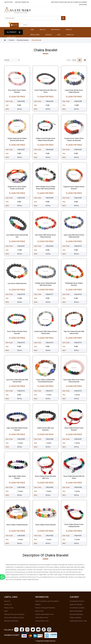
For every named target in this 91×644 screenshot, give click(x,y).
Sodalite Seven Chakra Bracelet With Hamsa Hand (45, 284)
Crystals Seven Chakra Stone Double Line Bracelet (74, 139)
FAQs (6, 611)
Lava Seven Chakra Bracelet (17, 283)
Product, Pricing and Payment (45, 608)
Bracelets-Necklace (23, 40)
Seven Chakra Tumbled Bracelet (17, 525)
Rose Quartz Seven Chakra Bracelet (17, 91)
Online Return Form (42, 618)
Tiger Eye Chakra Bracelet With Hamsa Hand (74, 332)
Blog (59, 35)
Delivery (38, 604)
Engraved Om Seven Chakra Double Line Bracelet (17, 188)
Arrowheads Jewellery (77, 608)
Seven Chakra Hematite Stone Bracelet (17, 332)
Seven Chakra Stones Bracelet (45, 525)
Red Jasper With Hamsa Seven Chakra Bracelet (46, 236)
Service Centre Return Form (44, 614)
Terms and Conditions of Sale (14, 618)
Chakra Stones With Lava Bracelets (46, 429)
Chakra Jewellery (75, 618)
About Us (42, 30)
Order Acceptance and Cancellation (47, 601)
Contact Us (70, 35)
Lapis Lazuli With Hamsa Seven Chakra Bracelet (74, 236)
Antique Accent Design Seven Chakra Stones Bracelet (46, 139)
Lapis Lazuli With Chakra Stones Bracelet (17, 429)
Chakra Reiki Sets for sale (78, 621)
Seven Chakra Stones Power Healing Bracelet (74, 525)
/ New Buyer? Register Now (22, 2)
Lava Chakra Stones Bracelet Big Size (17, 236)
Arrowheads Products (77, 601)
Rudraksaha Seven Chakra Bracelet (74, 284)
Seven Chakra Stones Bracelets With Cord (46, 477)
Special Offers (35, 35)
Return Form (39, 611)
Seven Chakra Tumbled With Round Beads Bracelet (45, 381)
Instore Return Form (42, 621)
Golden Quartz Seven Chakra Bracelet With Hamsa (17, 139)
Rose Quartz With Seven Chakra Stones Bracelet (74, 381)
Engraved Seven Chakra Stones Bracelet (74, 188)
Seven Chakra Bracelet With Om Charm (74, 477)
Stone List (48, 35)
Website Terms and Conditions (14, 614)
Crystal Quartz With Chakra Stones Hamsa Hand (45, 332)
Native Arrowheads (76, 611)
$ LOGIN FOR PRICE (17, 97)
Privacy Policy (9, 608)
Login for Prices (8, 2)
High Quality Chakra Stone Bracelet (17, 477)
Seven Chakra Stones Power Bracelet (74, 429)
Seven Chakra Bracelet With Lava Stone (45, 91)
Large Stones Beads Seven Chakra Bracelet (74, 91)
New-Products (55, 30)
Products (69, 30)
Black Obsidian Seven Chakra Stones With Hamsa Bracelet (45, 188)
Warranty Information (11, 621)
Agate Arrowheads (76, 604)
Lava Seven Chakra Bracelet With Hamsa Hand (17, 381)
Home (32, 30)
